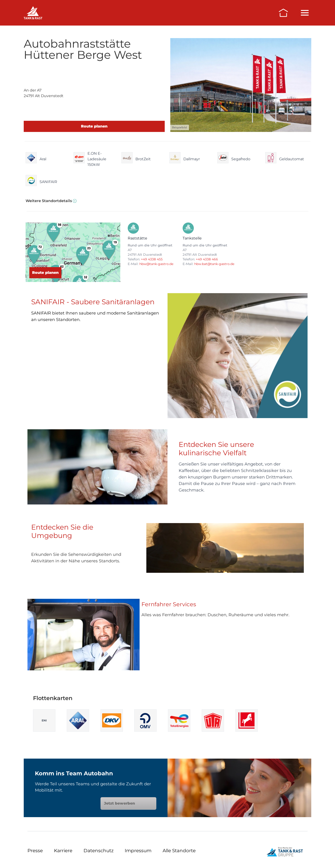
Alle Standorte (179, 851)
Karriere (63, 851)
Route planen (94, 126)
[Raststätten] (33, 13)
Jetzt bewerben (128, 803)
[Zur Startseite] (283, 13)
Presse (35, 851)
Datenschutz (99, 851)
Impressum (138, 851)
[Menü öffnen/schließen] (305, 13)
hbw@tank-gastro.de (156, 264)
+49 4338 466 (207, 259)
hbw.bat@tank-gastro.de (214, 264)
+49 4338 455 (152, 259)
